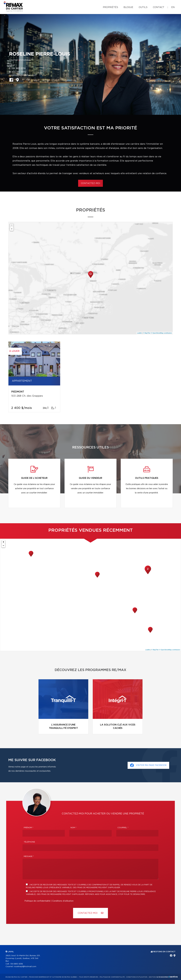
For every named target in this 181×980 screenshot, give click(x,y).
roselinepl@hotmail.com (23, 75)
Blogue (128, 7)
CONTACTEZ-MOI (91, 183)
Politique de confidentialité (37, 901)
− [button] (12, 229)
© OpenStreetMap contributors (161, 333)
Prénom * (29, 828)
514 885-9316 (18, 68)
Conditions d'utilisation (63, 901)
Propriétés (110, 7)
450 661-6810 (19, 72)
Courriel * (123, 828)
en (173, 7)
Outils (143, 7)
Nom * (73, 828)
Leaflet (139, 333)
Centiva (173, 977)
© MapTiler (147, 333)
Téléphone (29, 842)
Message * (29, 856)
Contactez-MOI (90, 913)
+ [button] (12, 225)
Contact (159, 7)
